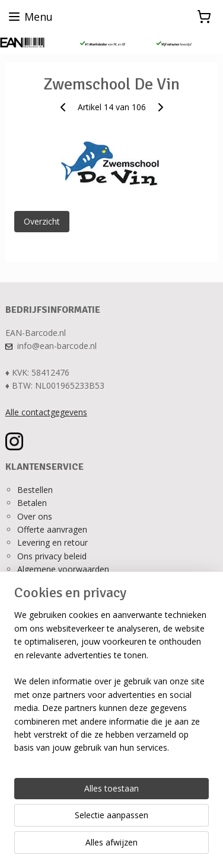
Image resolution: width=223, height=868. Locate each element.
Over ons (35, 516)
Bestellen (35, 490)
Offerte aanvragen (52, 529)
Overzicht (42, 221)
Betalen (32, 503)
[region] (111, 686)
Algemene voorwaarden (63, 569)
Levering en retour (52, 542)
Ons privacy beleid (52, 556)
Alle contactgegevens (46, 412)
